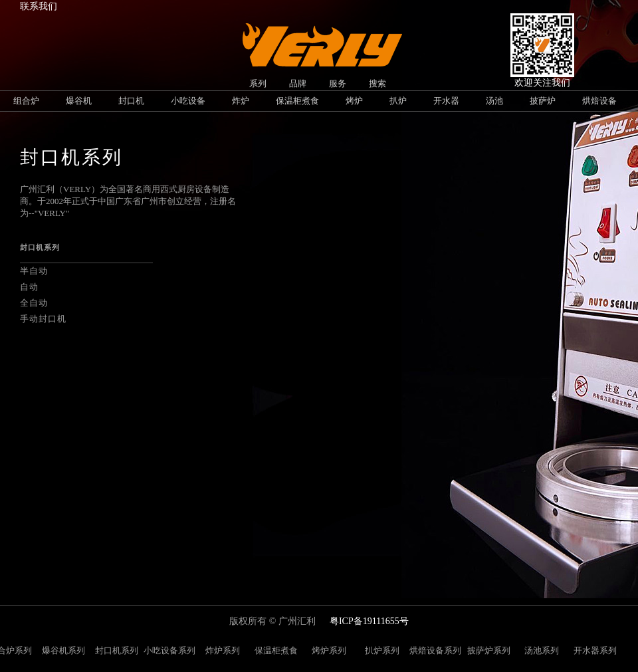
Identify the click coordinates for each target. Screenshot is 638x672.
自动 (29, 287)
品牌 (298, 83)
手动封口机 (43, 319)
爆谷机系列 (63, 650)
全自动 (34, 303)
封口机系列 (117, 650)
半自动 (34, 271)
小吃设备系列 (169, 650)
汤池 (494, 101)
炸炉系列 (223, 650)
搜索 (377, 83)
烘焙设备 (599, 101)
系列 (258, 83)
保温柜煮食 (297, 101)
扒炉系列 (382, 650)
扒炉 (398, 101)
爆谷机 (79, 101)
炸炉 (241, 101)
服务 (338, 83)
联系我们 (39, 6)
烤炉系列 (329, 650)
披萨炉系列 (489, 650)
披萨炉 (543, 101)
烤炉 (354, 101)
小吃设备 (188, 101)
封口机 (131, 101)
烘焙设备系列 (435, 650)
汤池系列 (542, 650)
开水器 (446, 101)
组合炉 (26, 101)
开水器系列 (595, 650)
